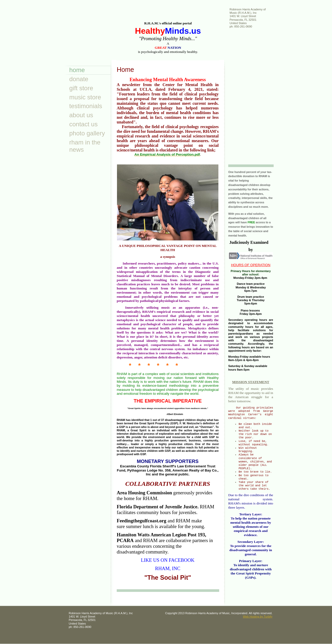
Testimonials (86, 106)
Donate (79, 79)
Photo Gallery (87, 133)
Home (77, 70)
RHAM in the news (85, 146)
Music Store (85, 97)
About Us (81, 115)
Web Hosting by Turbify (258, 617)
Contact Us (83, 124)
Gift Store (81, 88)
